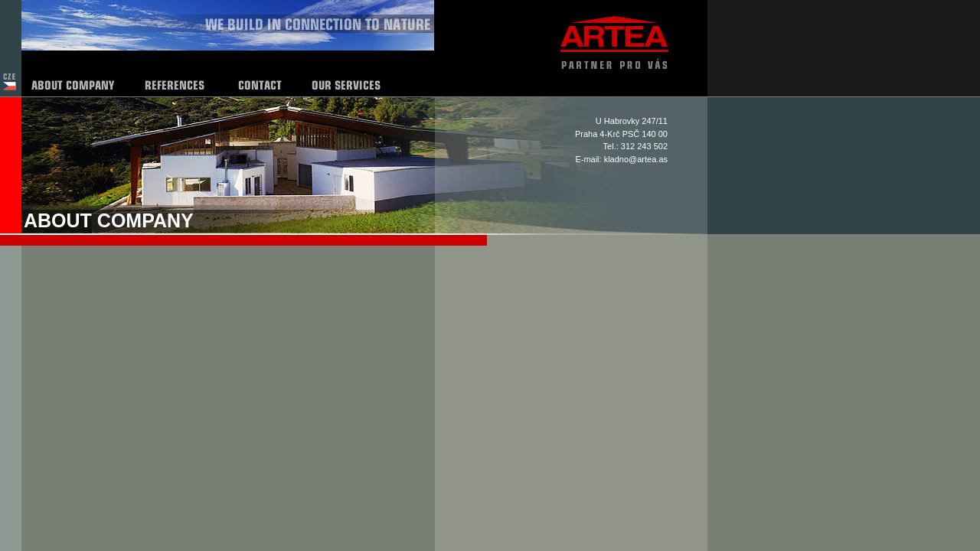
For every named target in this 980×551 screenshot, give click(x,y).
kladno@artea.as (636, 159)
